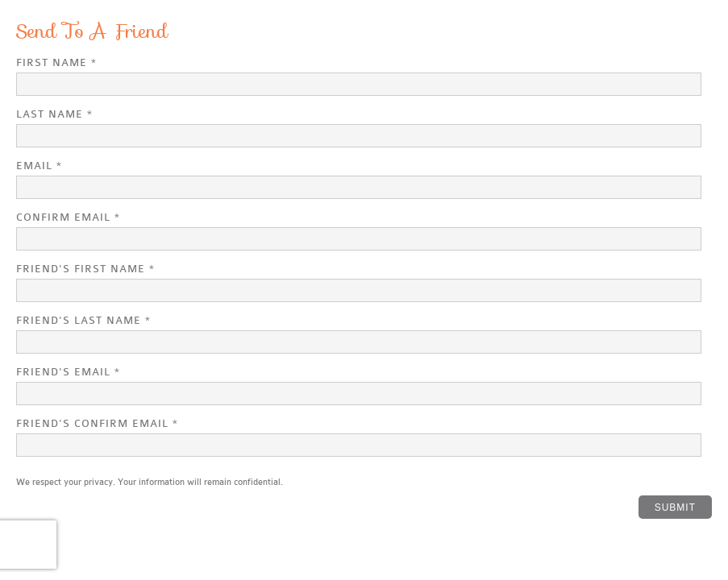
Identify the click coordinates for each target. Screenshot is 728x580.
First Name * (56, 62)
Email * (39, 166)
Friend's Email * (68, 372)
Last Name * (54, 114)
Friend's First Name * (85, 269)
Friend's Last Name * (83, 320)
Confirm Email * (68, 217)
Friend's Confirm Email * (97, 423)
